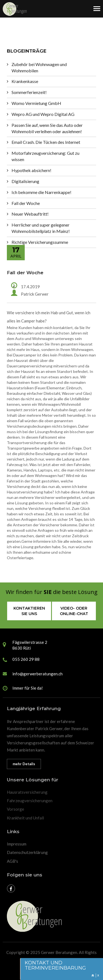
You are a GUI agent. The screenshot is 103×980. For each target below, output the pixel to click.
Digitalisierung (25, 181)
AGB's (12, 861)
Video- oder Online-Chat (74, 611)
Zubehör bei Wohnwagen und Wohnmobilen (39, 67)
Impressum (17, 844)
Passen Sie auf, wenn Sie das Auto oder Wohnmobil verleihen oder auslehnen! (47, 128)
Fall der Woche (26, 203)
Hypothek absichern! (31, 170)
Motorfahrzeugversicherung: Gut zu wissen (45, 156)
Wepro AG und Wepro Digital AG (43, 114)
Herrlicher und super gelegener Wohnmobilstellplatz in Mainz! (41, 228)
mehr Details (24, 764)
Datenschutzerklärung (27, 852)
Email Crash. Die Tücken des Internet (46, 142)
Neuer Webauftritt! (30, 214)
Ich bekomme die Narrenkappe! (41, 192)
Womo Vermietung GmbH (36, 103)
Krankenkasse (25, 81)
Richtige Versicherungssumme (40, 242)
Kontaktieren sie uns (29, 611)
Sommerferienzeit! (29, 92)
